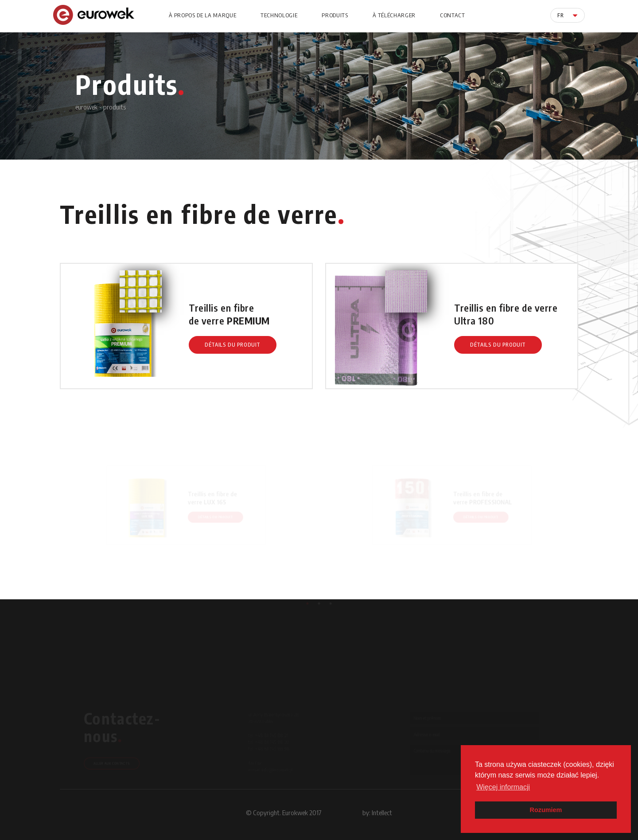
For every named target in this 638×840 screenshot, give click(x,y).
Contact (453, 15)
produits (115, 107)
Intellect (382, 813)
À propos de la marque (203, 15)
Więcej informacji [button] (503, 787)
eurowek (86, 107)
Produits (335, 15)
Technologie (279, 15)
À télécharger (394, 15)
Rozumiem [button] (546, 810)
